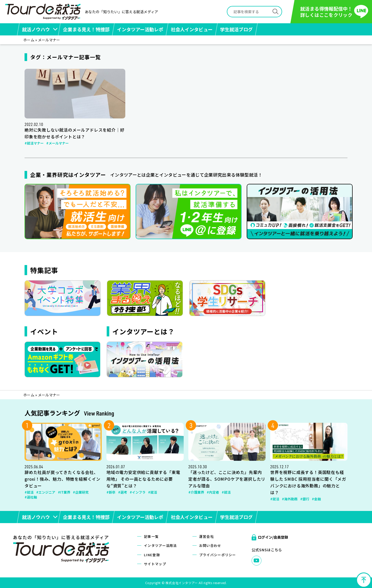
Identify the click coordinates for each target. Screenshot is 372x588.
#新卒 (111, 492)
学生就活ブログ (236, 29)
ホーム (29, 40)
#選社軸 (31, 497)
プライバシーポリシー (218, 555)
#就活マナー (34, 143)
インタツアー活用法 (160, 545)
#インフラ (138, 492)
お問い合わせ (210, 545)
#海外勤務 (290, 499)
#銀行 (305, 499)
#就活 (29, 492)
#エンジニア (46, 492)
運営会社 (207, 536)
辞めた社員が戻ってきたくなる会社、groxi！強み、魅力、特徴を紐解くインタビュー (63, 479)
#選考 (123, 492)
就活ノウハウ (36, 29)
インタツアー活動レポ (140, 29)
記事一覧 (151, 536)
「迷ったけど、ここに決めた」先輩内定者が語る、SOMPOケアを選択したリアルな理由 (227, 479)
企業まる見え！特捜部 (86, 29)
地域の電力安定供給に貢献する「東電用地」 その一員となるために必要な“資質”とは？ (143, 479)
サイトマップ (155, 564)
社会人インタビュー (192, 29)
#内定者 (213, 492)
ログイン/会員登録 (273, 537)
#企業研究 (81, 492)
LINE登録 (152, 555)
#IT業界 (64, 492)
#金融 (316, 499)
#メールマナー (57, 143)
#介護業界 (196, 492)
